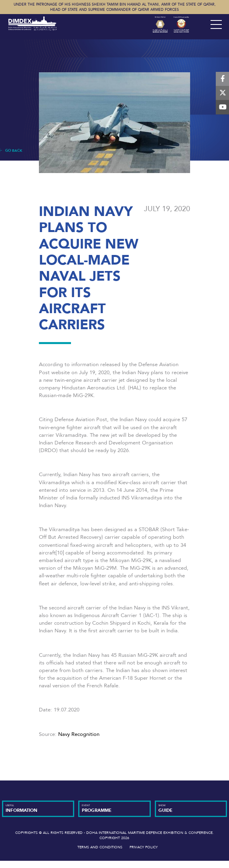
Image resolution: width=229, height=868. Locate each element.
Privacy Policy (144, 847)
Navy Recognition (79, 734)
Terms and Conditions (100, 847)
